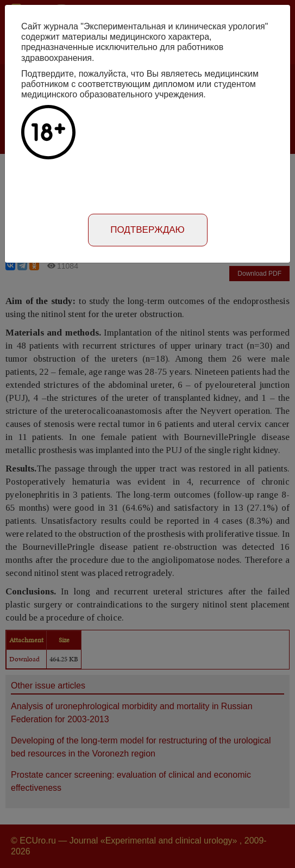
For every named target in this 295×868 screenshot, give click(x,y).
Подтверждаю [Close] (147, 230)
